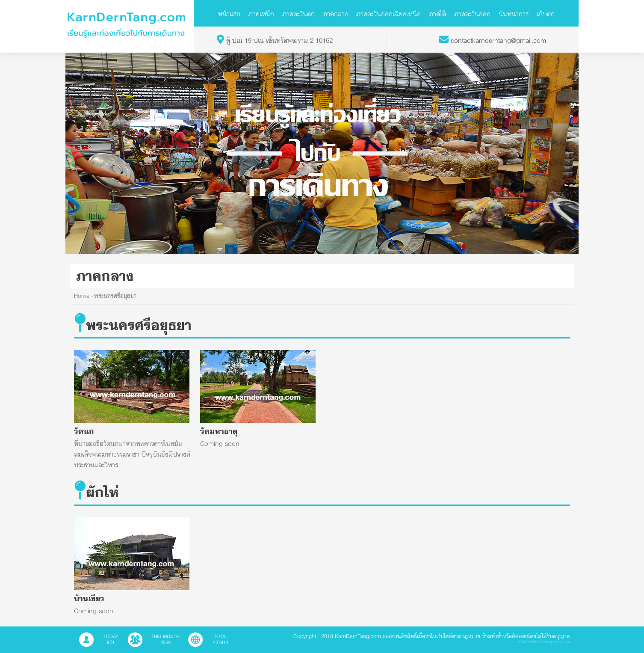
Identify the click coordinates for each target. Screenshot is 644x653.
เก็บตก (546, 14)
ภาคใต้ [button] (437, 14)
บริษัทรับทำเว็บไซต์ (530, 642)
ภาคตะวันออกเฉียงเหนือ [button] (388, 14)
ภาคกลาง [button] (335, 14)
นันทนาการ (514, 14)
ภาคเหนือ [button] (261, 14)
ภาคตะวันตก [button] (298, 14)
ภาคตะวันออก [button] (472, 14)
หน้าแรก (229, 14)
